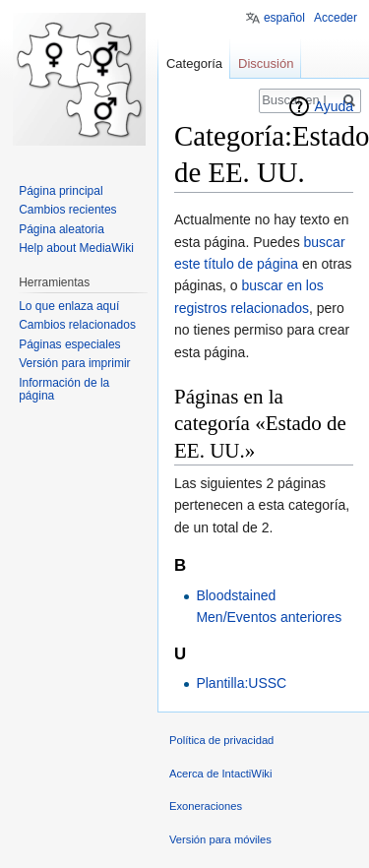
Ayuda (334, 106)
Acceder (336, 18)
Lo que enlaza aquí (69, 306)
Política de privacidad (221, 740)
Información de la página (64, 390)
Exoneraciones (206, 806)
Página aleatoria (61, 229)
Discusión (266, 63)
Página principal (61, 191)
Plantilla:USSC (241, 683)
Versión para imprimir (74, 363)
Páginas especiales (69, 344)
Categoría (194, 63)
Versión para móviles (220, 839)
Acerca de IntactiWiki (220, 774)
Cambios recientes (67, 210)
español (284, 18)
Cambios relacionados (77, 325)
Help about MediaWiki (76, 248)
